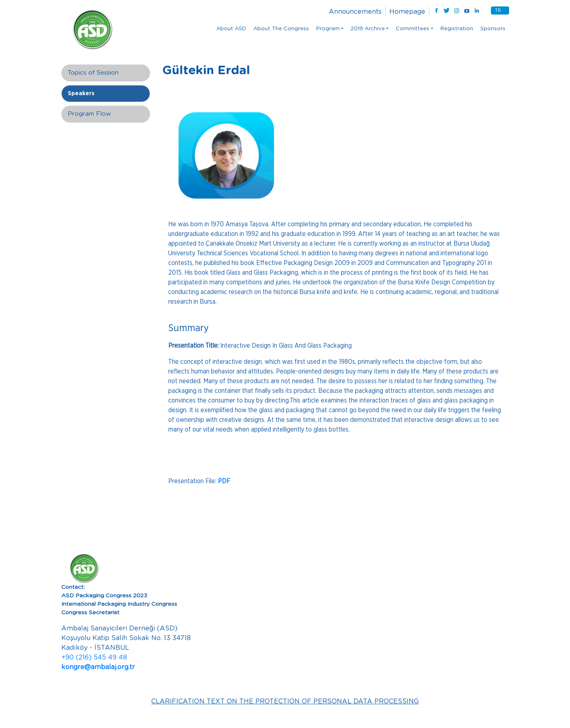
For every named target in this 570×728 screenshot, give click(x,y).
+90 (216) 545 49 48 (94, 657)
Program (328, 29)
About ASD (231, 29)
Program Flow (89, 114)
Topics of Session (93, 73)
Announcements (355, 12)
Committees (412, 29)
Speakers (81, 93)
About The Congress (281, 29)
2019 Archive (368, 29)
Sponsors (493, 29)
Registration (457, 29)
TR (498, 10)
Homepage (407, 12)
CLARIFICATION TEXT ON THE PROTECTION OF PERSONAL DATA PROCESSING (285, 701)
